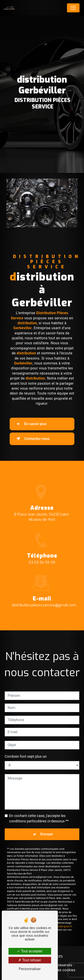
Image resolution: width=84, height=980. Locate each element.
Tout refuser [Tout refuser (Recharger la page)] (30, 960)
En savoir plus (30, 424)
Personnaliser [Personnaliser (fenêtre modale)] (30, 969)
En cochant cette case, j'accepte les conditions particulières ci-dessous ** (39, 808)
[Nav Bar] (73, 8)
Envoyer (47, 823)
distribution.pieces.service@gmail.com (44, 595)
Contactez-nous (32, 439)
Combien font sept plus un (26, 746)
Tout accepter (30, 951)
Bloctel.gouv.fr (63, 916)
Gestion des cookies (59, 970)
